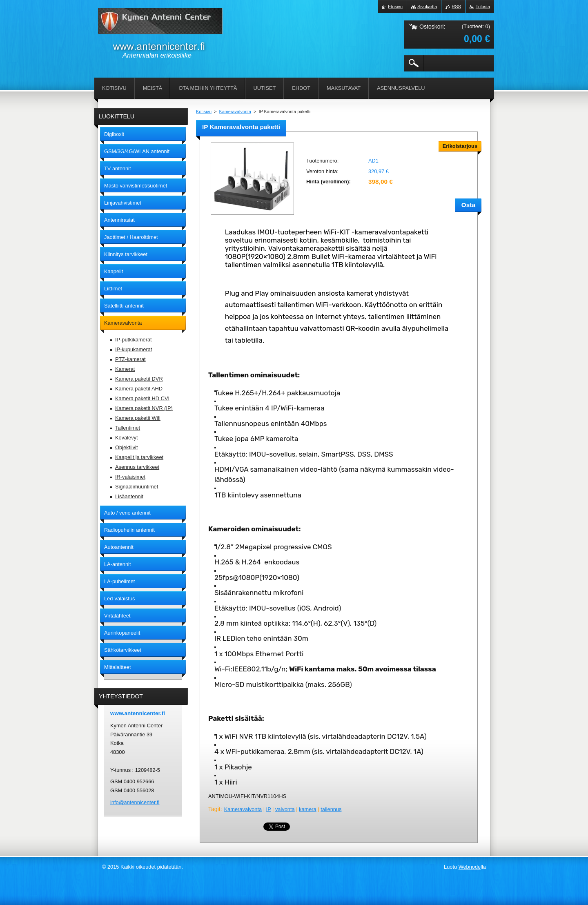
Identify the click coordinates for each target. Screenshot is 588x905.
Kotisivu (204, 111)
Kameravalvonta (235, 111)
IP (269, 809)
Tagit (214, 809)
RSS (456, 7)
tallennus (331, 809)
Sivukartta (427, 7)
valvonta (285, 809)
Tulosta (483, 7)
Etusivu (395, 7)
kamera (308, 809)
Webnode (470, 867)
